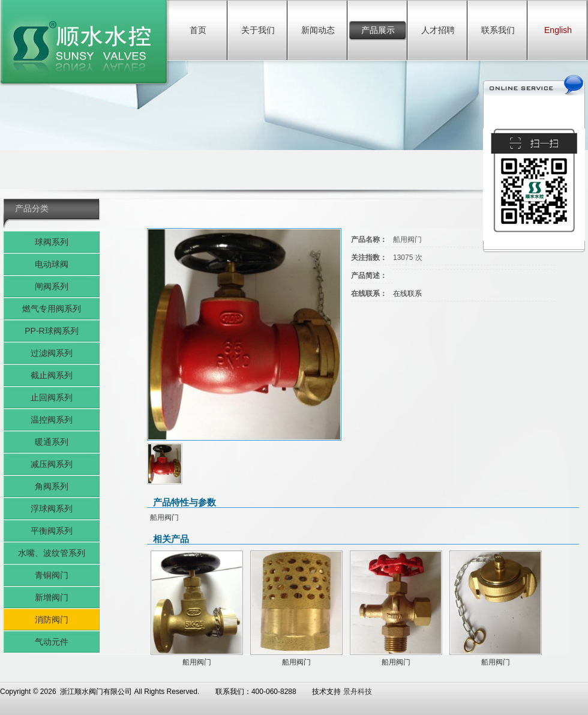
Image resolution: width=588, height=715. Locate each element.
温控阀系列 (52, 420)
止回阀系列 (52, 397)
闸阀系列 (52, 286)
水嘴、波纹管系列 (52, 553)
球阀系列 (52, 242)
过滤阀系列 (52, 353)
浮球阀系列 (52, 508)
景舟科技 (358, 692)
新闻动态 (318, 30)
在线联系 (407, 294)
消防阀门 (52, 620)
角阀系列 (52, 486)
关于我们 (258, 30)
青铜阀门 (52, 575)
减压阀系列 (52, 464)
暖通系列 (52, 442)
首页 (198, 30)
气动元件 (52, 642)
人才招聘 (438, 30)
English (558, 30)
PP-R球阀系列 (51, 331)
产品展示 (378, 30)
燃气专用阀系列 (52, 309)
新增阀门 (52, 597)
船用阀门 (197, 662)
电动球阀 (52, 264)
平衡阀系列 (52, 531)
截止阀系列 (52, 375)
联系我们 (498, 30)
